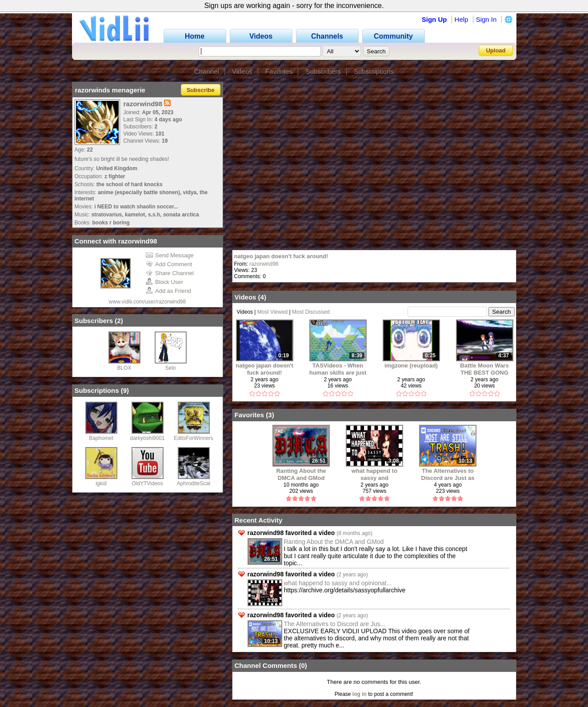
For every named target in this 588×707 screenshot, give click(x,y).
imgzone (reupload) (411, 365)
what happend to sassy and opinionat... (338, 583)
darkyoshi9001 (147, 438)
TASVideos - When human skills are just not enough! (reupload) (338, 369)
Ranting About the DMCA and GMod (301, 474)
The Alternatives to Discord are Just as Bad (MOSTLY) (448, 474)
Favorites (279, 71)
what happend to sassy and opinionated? (374, 474)
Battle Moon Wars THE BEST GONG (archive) (484, 369)
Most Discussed (311, 312)
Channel (207, 71)
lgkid (101, 483)
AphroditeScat (194, 483)
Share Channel (170, 273)
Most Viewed (272, 312)
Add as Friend (168, 291)
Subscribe (201, 90)
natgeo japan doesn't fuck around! (281, 256)
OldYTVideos (147, 483)
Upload (496, 50)
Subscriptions (374, 71)
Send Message (170, 255)
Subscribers (323, 71)
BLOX (124, 368)
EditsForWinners (194, 438)
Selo (170, 368)
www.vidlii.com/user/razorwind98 (147, 302)
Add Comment (169, 264)
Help (462, 19)
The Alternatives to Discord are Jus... (335, 624)
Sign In (486, 19)
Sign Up (434, 19)
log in (360, 694)
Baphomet (101, 438)
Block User (164, 282)
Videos (242, 71)
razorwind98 (264, 264)
